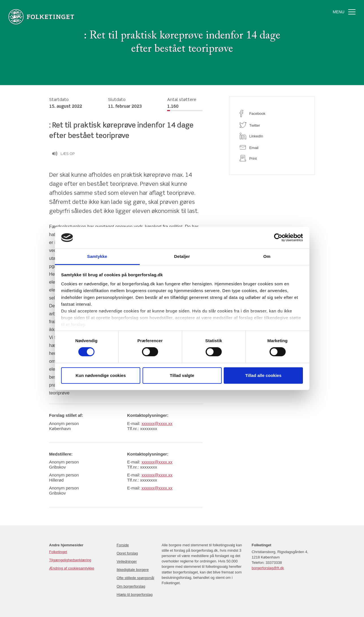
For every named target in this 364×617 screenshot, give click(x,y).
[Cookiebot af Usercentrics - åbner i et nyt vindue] (278, 238)
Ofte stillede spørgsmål (135, 578)
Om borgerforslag (131, 586)
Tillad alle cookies (263, 375)
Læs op (63, 154)
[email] (272, 147)
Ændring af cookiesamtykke (72, 568)
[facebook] (272, 114)
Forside (123, 545)
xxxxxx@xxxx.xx (157, 423)
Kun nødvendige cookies (101, 375)
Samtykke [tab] (97, 256)
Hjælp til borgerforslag (134, 595)
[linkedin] (272, 136)
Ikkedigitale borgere (133, 570)
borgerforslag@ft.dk (268, 568)
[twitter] (272, 125)
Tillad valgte (182, 375)
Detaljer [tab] (182, 256)
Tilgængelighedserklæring (70, 560)
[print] (272, 158)
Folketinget (58, 552)
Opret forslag (127, 553)
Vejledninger (127, 561)
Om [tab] (267, 256)
